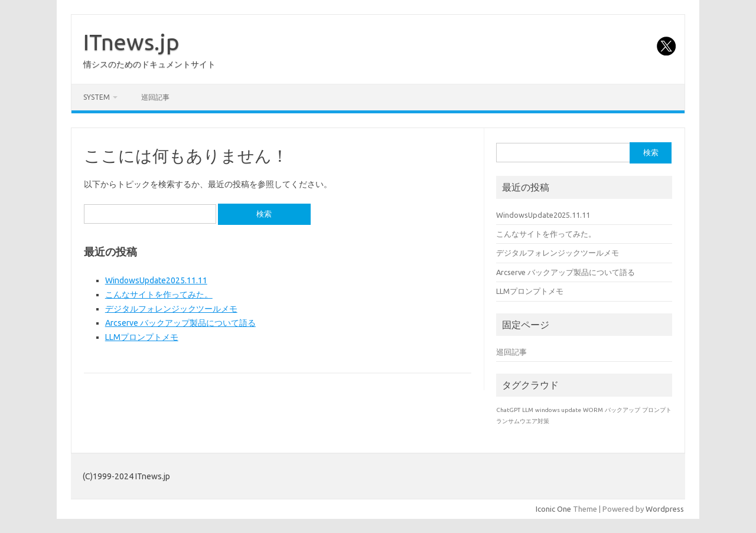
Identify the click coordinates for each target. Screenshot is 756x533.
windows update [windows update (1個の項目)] (558, 410)
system (97, 97)
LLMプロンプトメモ (142, 337)
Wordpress (665, 509)
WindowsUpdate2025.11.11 (156, 280)
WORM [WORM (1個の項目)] (593, 410)
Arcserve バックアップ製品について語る (180, 323)
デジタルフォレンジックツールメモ (171, 309)
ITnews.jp (131, 42)
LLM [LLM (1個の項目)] (528, 410)
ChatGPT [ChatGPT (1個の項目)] (508, 410)
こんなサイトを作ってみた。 (159, 295)
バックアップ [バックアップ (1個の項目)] (623, 410)
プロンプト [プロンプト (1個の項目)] (657, 410)
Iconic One (553, 509)
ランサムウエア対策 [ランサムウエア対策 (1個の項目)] (523, 421)
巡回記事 (155, 97)
